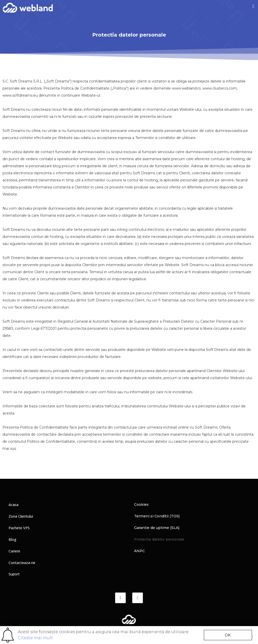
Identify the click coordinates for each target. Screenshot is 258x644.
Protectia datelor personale (159, 540)
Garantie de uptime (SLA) (157, 528)
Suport (14, 574)
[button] (253, 6)
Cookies (141, 505)
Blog (12, 539)
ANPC (139, 551)
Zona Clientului (21, 516)
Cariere (14, 551)
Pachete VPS (19, 528)
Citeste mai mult (35, 638)
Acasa (13, 505)
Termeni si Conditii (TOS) (157, 516)
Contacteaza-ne (22, 563)
